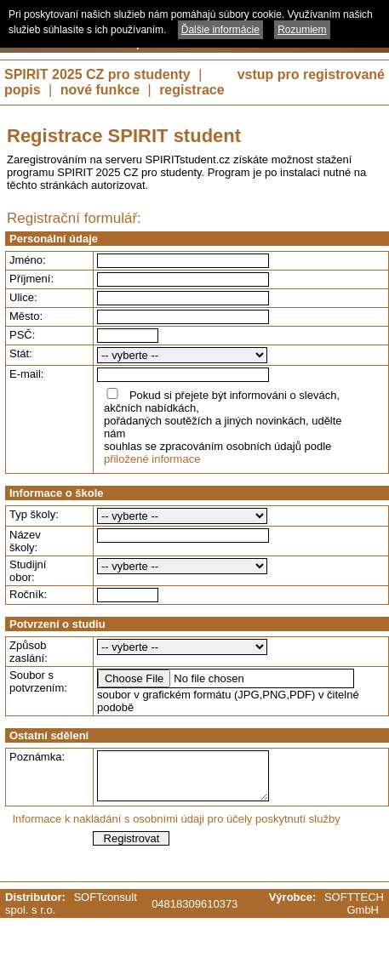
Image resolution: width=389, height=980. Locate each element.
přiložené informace (152, 459)
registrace (192, 90)
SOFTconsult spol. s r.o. (71, 903)
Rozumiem (302, 30)
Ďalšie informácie (220, 30)
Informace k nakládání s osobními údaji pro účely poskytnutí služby (177, 819)
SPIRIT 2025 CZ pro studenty (97, 74)
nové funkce (100, 90)
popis (23, 90)
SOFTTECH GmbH (354, 903)
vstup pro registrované (311, 74)
